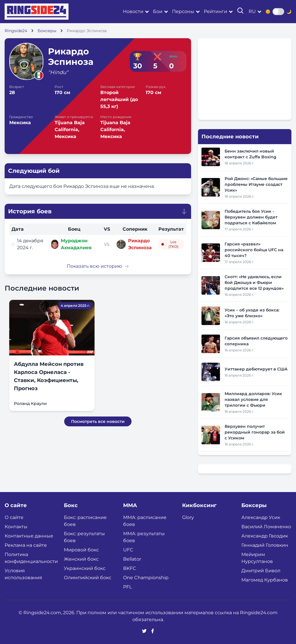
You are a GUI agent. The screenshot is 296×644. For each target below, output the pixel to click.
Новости (133, 11)
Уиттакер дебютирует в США (256, 369)
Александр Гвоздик (265, 536)
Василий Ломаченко (266, 527)
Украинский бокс (85, 568)
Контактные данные (29, 536)
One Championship (146, 578)
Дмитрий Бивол (261, 571)
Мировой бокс (81, 550)
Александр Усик (261, 517)
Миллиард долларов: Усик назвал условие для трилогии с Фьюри (253, 399)
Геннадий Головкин (265, 545)
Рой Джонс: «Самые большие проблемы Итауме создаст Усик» (256, 184)
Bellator (132, 559)
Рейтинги (215, 11)
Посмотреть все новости (98, 421)
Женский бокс (81, 559)
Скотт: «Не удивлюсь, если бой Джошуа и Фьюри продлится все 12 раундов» (254, 282)
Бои (158, 11)
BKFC (130, 568)
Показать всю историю (98, 266)
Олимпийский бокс (88, 578)
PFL (127, 587)
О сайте (14, 517)
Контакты (16, 527)
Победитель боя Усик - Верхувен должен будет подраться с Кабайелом (251, 217)
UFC (128, 550)
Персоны (183, 11)
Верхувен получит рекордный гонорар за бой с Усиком (255, 432)
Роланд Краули (30, 403)
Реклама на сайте (26, 545)
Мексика (20, 123)
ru (252, 11)
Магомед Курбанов (265, 580)
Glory (188, 517)
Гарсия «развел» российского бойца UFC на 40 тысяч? (254, 250)
